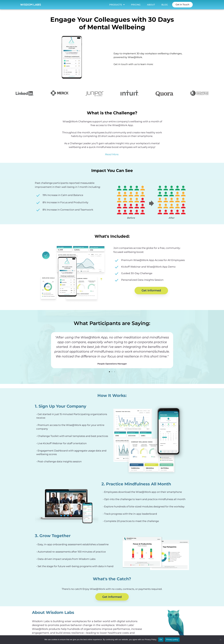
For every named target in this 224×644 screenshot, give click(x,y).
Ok (161, 639)
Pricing (136, 5)
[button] (51, 350)
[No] (220, 640)
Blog (165, 5)
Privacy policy (172, 639)
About (151, 5)
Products (117, 5)
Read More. (112, 154)
